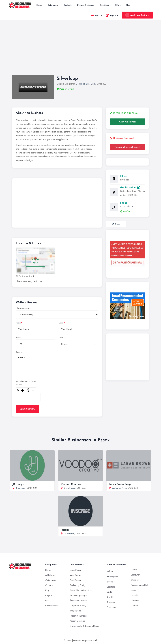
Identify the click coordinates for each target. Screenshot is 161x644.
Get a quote (53, 5)
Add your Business (137, 15)
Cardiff (110, 597)
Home (39, 5)
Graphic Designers (86, 5)
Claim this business (127, 122)
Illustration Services (78, 601)
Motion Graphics (77, 621)
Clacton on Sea (82, 84)
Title (18, 337)
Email (61, 323)
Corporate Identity (78, 606)
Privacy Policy (52, 606)
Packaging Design (78, 585)
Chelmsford (69, 534)
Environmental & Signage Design (85, 626)
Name (18, 323)
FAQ (47, 601)
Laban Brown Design (121, 484)
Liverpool (135, 600)
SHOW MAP (35, 261)
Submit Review (27, 409)
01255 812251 (127, 206)
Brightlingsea (70, 488)
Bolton (110, 582)
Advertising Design (78, 595)
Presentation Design (79, 616)
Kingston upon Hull (139, 585)
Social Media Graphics (80, 590)
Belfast (110, 572)
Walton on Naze (119, 488)
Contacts (68, 5)
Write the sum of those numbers (26, 383)
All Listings (50, 575)
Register (49, 595)
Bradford (111, 587)
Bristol (110, 592)
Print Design (75, 580)
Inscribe (65, 530)
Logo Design (76, 570)
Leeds (134, 590)
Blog (128, 5)
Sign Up (112, 15)
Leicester (135, 595)
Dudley (134, 570)
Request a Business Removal (128, 147)
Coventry (111, 602)
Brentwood (21, 488)
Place (61, 337)
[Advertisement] (80, 51)
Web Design (75, 575)
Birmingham (112, 577)
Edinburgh (136, 575)
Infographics (75, 611)
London (134, 605)
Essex (93, 84)
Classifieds (104, 5)
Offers (118, 5)
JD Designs (18, 484)
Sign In (96, 15)
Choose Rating (22, 308)
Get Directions (130, 187)
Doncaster (112, 607)
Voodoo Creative (71, 484)
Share (116, 224)
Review (19, 352)
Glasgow (135, 580)
